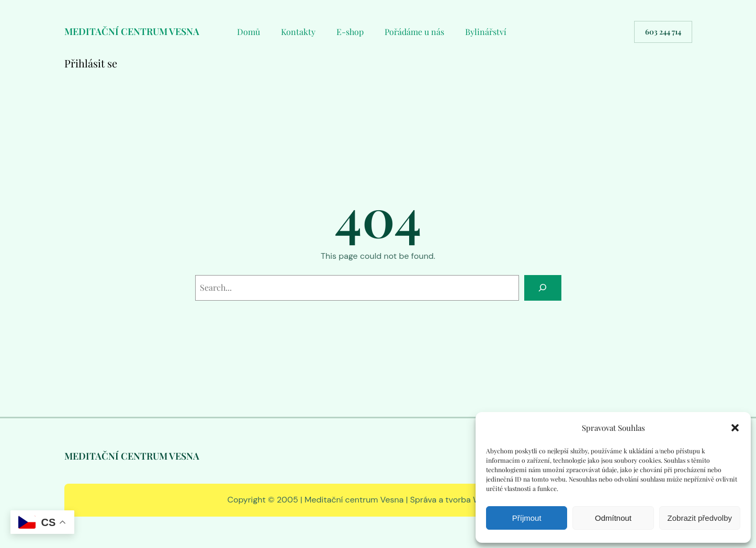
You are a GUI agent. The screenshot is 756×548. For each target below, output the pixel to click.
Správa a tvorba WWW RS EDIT (470, 500)
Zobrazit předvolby (700, 518)
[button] (735, 428)
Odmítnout (613, 518)
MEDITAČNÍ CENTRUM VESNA (132, 31)
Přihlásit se (91, 63)
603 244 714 (663, 32)
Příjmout (527, 518)
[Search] (543, 288)
